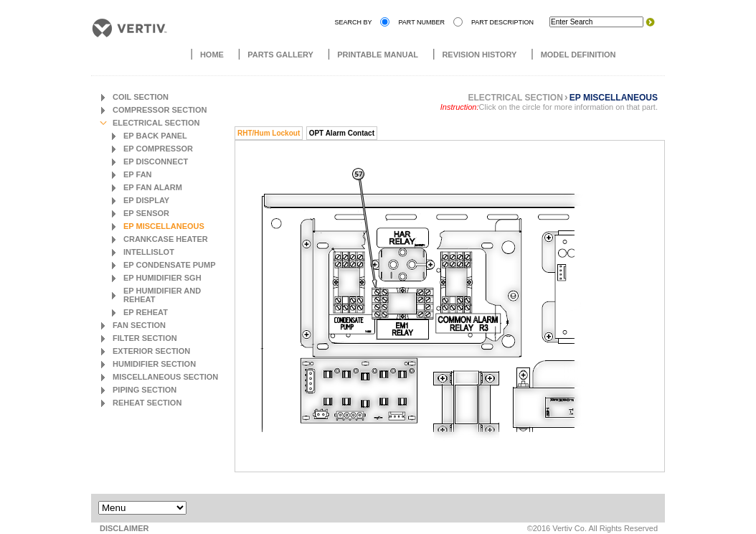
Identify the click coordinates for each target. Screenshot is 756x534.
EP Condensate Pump (170, 265)
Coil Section (141, 97)
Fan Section (139, 325)
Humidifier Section (154, 364)
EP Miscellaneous (164, 226)
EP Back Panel (155, 136)
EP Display (146, 200)
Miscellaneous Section (165, 377)
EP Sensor (146, 213)
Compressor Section (160, 110)
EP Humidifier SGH (162, 278)
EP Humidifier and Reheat (162, 295)
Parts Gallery (280, 55)
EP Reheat (146, 312)
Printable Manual (378, 55)
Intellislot (149, 252)
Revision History (479, 55)
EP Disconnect (156, 161)
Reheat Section (147, 403)
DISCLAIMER (124, 528)
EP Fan (138, 174)
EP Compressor (158, 149)
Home (212, 55)
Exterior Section (151, 351)
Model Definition (578, 55)
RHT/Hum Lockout (269, 133)
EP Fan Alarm (153, 187)
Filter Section (145, 338)
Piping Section (145, 390)
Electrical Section (156, 123)
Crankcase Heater (166, 239)
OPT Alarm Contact (342, 133)
